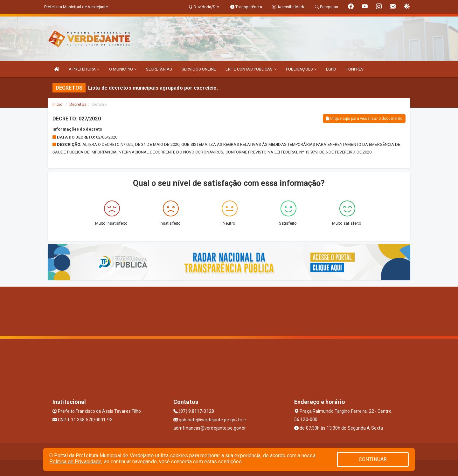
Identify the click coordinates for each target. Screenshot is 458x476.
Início (58, 104)
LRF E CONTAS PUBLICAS (251, 69)
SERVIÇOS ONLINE (199, 69)
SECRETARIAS (159, 69)
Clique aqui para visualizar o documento (364, 119)
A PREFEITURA (84, 69)
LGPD (331, 69)
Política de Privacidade (75, 462)
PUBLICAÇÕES (301, 69)
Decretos (78, 104)
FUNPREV (355, 69)
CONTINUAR (373, 459)
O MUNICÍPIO (123, 69)
